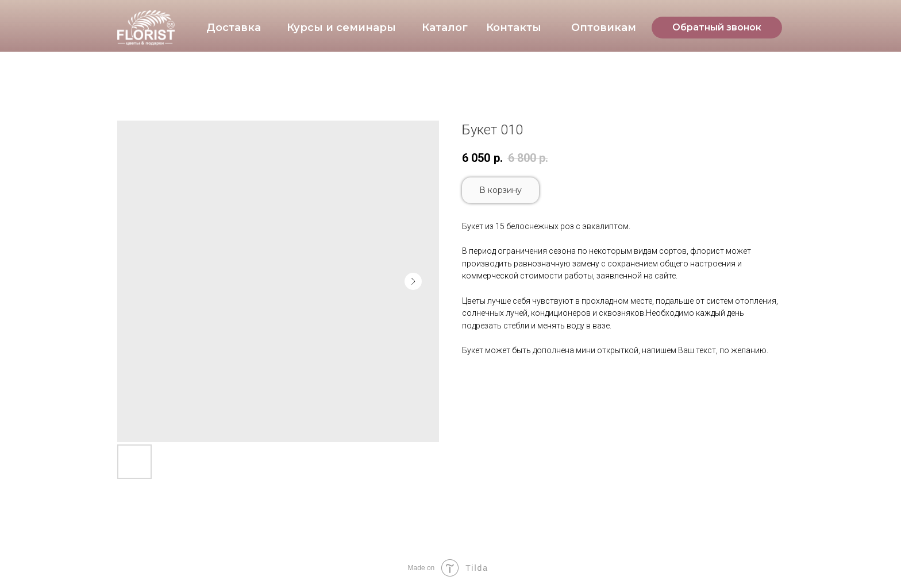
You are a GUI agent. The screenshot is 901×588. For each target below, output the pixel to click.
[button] (717, 28)
